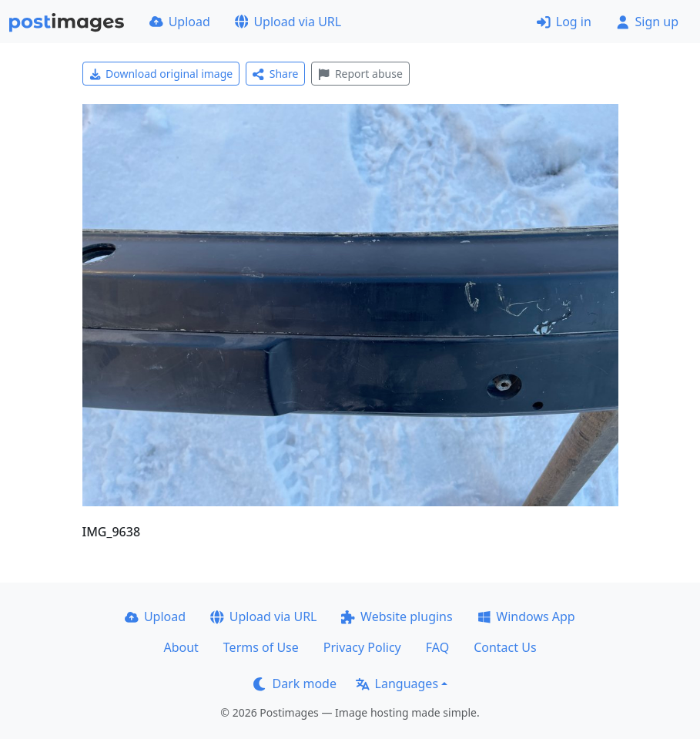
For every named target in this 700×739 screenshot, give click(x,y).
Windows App (526, 616)
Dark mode (295, 684)
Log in (564, 22)
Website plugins (397, 616)
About (181, 647)
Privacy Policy (362, 647)
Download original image (161, 74)
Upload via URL (288, 22)
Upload (180, 22)
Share (275, 74)
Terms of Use (261, 647)
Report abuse (360, 74)
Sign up (647, 22)
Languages (397, 684)
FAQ (437, 647)
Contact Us (505, 647)
